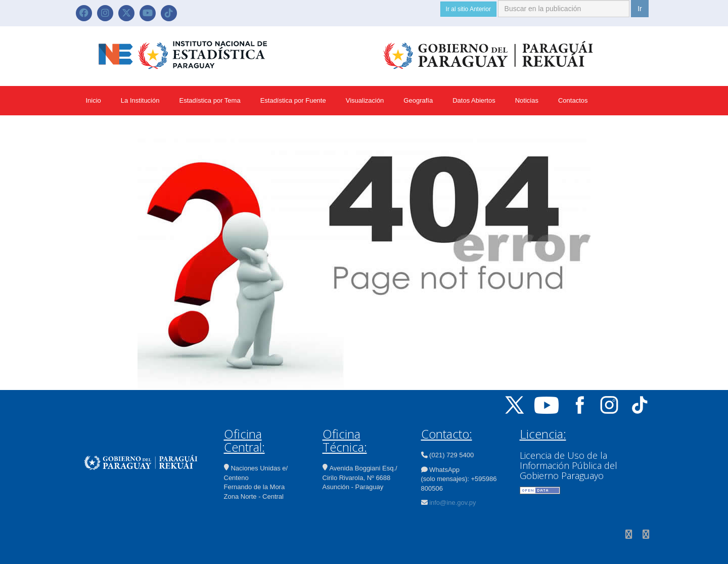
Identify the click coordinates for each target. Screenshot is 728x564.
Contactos (573, 100)
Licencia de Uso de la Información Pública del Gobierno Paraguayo (568, 465)
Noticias (527, 100)
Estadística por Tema (210, 100)
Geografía (418, 100)
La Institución (140, 100)
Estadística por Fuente (293, 100)
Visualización (365, 100)
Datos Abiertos (474, 100)
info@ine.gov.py (452, 503)
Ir (640, 9)
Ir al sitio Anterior (468, 9)
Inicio (94, 100)
